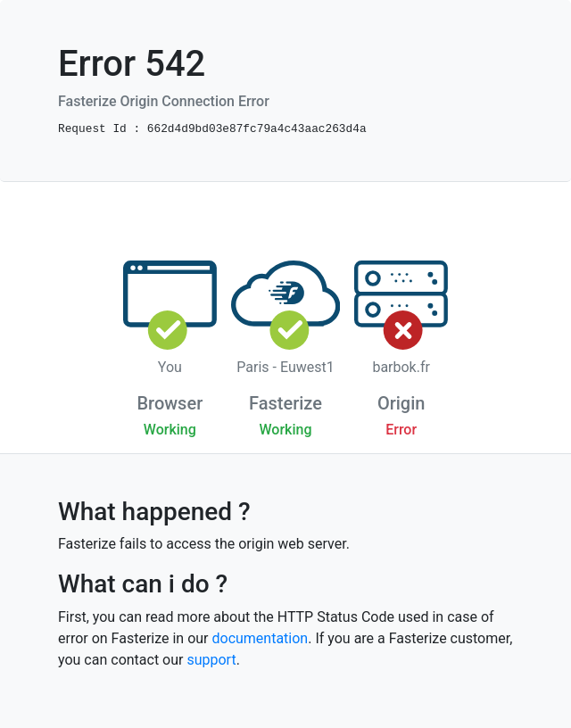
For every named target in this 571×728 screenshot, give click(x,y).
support (211, 660)
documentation (260, 638)
